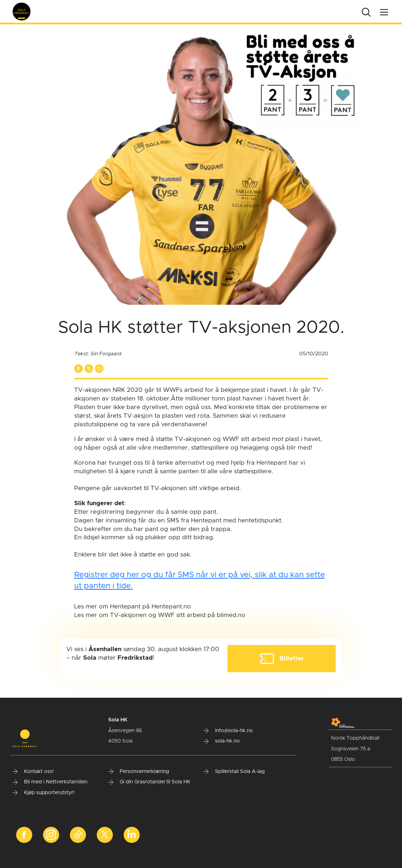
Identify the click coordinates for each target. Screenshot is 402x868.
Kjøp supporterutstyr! (44, 793)
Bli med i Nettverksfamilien (50, 782)
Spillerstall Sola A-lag (234, 772)
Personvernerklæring (139, 772)
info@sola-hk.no (228, 731)
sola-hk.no (222, 741)
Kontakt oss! (33, 772)
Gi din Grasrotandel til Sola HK (149, 782)
